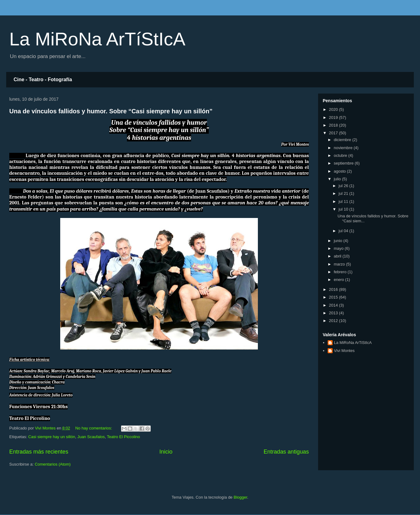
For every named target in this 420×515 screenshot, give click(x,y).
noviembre (344, 148)
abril (338, 256)
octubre (341, 155)
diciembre (343, 140)
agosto (340, 171)
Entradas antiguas (286, 452)
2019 (334, 117)
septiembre (344, 163)
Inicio (166, 452)
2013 (334, 313)
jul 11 (344, 201)
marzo (340, 264)
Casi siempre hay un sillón (52, 437)
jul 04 (344, 231)
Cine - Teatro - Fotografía (43, 80)
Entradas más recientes (39, 452)
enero (340, 280)
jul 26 (344, 186)
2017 (334, 133)
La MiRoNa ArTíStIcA (97, 39)
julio (338, 179)
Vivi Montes (344, 351)
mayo (339, 248)
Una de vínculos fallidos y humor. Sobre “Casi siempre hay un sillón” (111, 111)
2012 (334, 321)
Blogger (240, 497)
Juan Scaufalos (91, 437)
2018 (334, 125)
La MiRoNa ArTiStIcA (353, 343)
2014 (334, 305)
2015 (334, 297)
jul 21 (344, 193)
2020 (334, 109)
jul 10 (344, 209)
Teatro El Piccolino (123, 437)
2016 (334, 289)
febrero (341, 272)
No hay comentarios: (94, 428)
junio (339, 241)
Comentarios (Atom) (52, 464)
